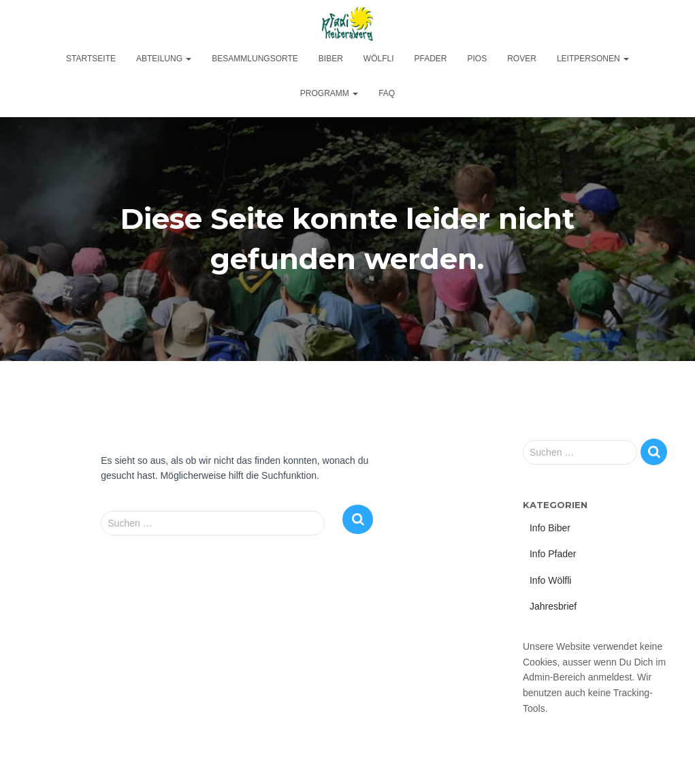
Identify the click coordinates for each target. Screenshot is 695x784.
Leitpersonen (593, 59)
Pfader (431, 59)
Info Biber (550, 528)
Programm (329, 93)
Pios (478, 59)
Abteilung (164, 59)
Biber (331, 59)
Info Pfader (553, 554)
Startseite (91, 59)
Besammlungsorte (255, 59)
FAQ (387, 93)
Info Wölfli (550, 580)
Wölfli (379, 59)
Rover (522, 59)
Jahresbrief (553, 606)
